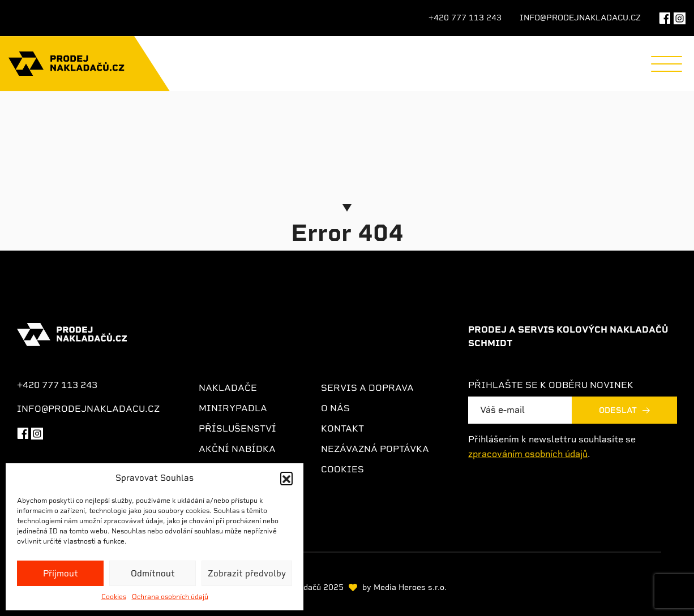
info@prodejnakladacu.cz (580, 18)
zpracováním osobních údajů (528, 454)
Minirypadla (233, 408)
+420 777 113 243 (465, 18)
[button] (286, 478)
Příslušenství (237, 428)
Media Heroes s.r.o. (410, 587)
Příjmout (61, 574)
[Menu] (667, 64)
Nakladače (228, 388)
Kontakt (342, 428)
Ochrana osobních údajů (170, 597)
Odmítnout (153, 574)
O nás (335, 408)
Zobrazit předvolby (247, 574)
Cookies (114, 597)
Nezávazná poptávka (375, 449)
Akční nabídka (237, 449)
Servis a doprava (367, 388)
